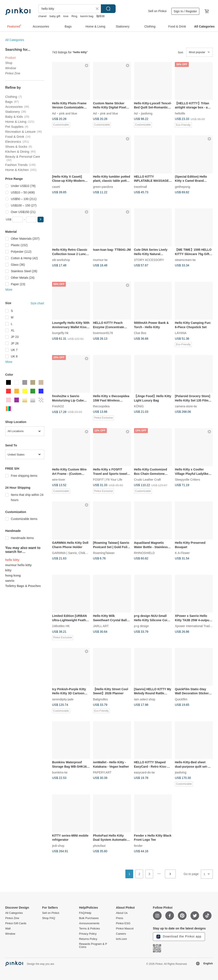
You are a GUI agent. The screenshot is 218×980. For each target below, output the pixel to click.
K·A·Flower (182, 553)
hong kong (13, 575)
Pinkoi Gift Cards (16, 923)
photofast (99, 846)
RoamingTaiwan (104, 553)
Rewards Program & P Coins (93, 946)
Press (120, 918)
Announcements (89, 923)
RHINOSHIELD (144, 553)
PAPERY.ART (102, 772)
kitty (8, 570)
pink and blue (68, 113)
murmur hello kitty (18, 565)
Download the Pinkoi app (179, 937)
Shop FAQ (49, 918)
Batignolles (101, 699)
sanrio (10, 581)
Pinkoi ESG (123, 923)
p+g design (142, 626)
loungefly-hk (60, 333)
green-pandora (103, 187)
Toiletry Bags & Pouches (23, 586)
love (66, 16)
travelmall (141, 187)
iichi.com (122, 939)
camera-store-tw (186, 406)
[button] (41, 220)
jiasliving (147, 113)
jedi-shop (58, 846)
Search (108, 9)
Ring (74, 16)
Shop (9, 63)
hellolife (180, 113)
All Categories (15, 40)
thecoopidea (101, 406)
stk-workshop (61, 260)
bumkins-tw (60, 772)
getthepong (182, 187)
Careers (121, 934)
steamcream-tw (185, 260)
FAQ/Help (85, 913)
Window (11, 68)
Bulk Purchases (89, 918)
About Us (122, 913)
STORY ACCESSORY (149, 260)
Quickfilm (181, 699)
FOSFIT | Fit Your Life (108, 480)
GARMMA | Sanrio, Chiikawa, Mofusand (79, 553)
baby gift (55, 16)
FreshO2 (58, 406)
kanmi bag (87, 16)
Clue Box (140, 333)
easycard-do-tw (144, 772)
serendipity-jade (63, 699)
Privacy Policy (88, 934)
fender (138, 846)
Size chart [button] (37, 303)
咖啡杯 (101, 16)
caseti (56, 187)
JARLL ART (101, 626)
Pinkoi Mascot (125, 929)
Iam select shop (145, 699)
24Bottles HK (61, 626)
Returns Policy (88, 939)
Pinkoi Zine (13, 73)
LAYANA (181, 333)
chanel (42, 16)
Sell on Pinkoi (157, 11)
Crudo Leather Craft (148, 480)
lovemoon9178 (103, 333)
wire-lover (59, 480)
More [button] (9, 290)
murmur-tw (100, 260)
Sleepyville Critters (187, 480)
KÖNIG (139, 406)
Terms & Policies (89, 929)
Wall (8, 929)
